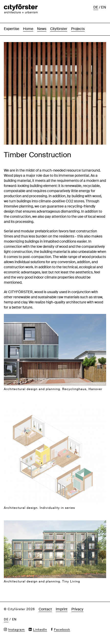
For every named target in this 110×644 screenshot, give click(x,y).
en (104, 7)
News (42, 29)
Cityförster (59, 29)
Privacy (77, 609)
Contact (45, 609)
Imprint (62, 609)
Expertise (12, 29)
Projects (78, 29)
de (96, 7)
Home (28, 29)
